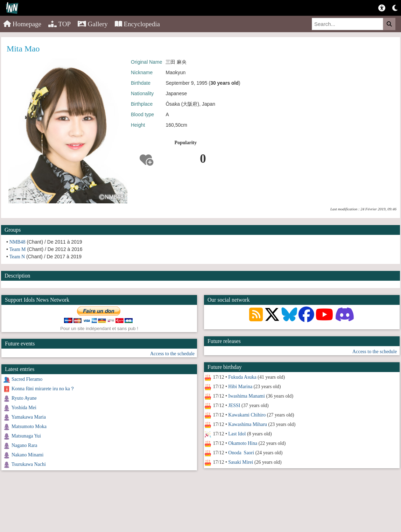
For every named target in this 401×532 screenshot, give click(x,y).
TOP (59, 24)
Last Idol (237, 434)
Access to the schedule (374, 352)
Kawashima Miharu (248, 424)
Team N (17, 257)
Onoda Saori (241, 453)
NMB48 (17, 242)
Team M (18, 249)
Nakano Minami (27, 455)
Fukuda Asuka (242, 377)
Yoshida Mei (24, 408)
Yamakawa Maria (29, 417)
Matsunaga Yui (26, 436)
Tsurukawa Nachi (29, 464)
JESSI (234, 405)
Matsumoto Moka (29, 426)
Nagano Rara (24, 445)
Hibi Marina (240, 387)
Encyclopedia (137, 24)
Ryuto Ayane (24, 398)
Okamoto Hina (243, 443)
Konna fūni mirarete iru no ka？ (43, 389)
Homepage (22, 24)
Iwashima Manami (247, 396)
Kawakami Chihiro (247, 415)
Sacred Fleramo (27, 379)
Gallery (93, 24)
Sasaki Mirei (241, 462)
